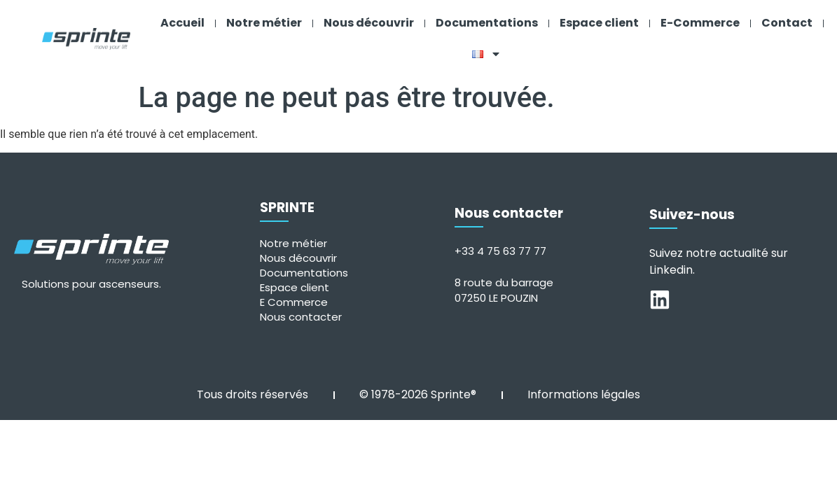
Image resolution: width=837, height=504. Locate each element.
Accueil (182, 23)
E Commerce (294, 299)
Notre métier (264, 23)
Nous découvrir (369, 23)
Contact (787, 23)
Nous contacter (301, 313)
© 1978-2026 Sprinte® (418, 391)
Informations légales (584, 391)
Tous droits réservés (253, 391)
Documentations (487, 23)
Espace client (599, 23)
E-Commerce (700, 23)
